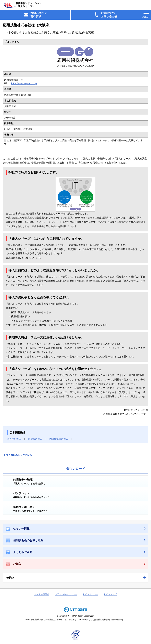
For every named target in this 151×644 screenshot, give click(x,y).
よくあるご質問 (19, 552)
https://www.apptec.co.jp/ (24, 83)
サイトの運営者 (42, 594)
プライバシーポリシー (66, 594)
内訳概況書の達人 (59, 439)
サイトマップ (110, 594)
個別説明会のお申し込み (25, 541)
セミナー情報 (18, 529)
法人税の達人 (14, 439)
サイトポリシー (90, 594)
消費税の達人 (35, 439)
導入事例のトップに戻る (19, 455)
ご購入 (14, 564)
